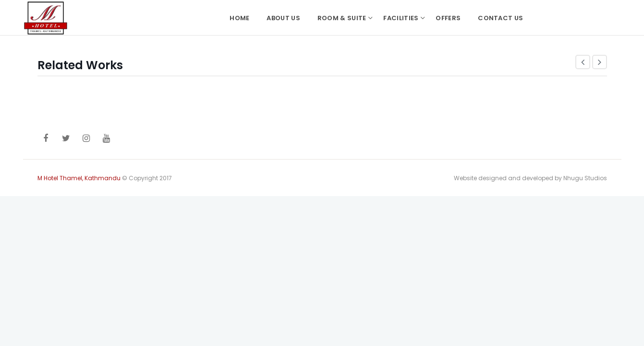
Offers (448, 18)
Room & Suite (342, 18)
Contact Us (500, 18)
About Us (283, 18)
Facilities (401, 18)
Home (239, 18)
